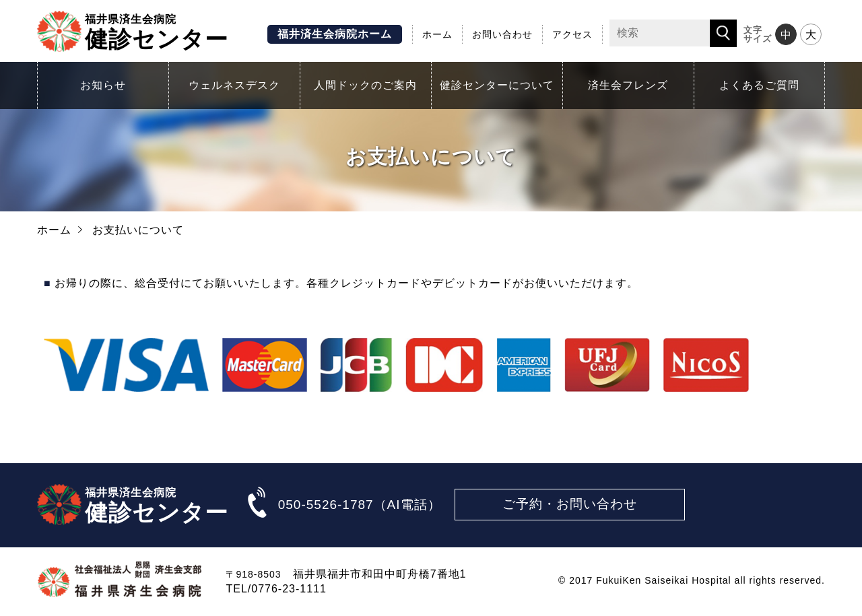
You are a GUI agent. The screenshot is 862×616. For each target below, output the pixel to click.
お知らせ (103, 85)
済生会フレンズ (628, 85)
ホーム (437, 34)
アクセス (572, 34)
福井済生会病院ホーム (335, 34)
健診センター (157, 31)
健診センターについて (497, 85)
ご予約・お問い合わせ (570, 504)
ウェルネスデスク (234, 85)
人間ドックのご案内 (365, 85)
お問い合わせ (502, 34)
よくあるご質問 (759, 85)
